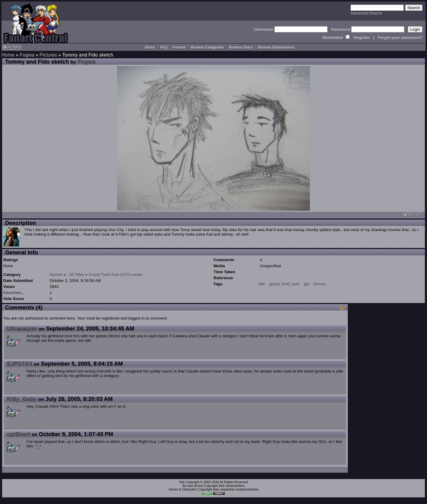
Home (8, 55)
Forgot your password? (400, 37)
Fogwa (27, 55)
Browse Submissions (276, 47)
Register (362, 37)
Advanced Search (366, 13)
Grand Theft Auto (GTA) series (116, 275)
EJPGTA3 (20, 364)
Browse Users (241, 47)
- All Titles (76, 275)
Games (56, 275)
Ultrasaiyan (22, 328)
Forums (179, 47)
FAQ (164, 47)
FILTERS (12, 47)
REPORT (412, 215)
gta (307, 284)
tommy (319, 284)
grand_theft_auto (284, 284)
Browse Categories (207, 47)
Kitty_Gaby (22, 399)
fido (262, 284)
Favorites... (14, 293)
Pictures (48, 55)
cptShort (19, 434)
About (150, 47)
